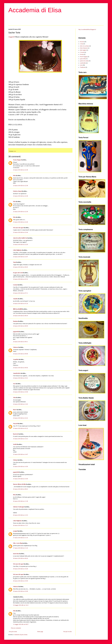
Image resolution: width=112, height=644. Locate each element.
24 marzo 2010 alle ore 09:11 (20, 342)
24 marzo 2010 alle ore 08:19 (20, 316)
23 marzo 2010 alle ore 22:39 (20, 212)
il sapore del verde (18, 273)
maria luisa (16, 554)
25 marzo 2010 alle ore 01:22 (20, 428)
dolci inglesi (83, 50)
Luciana (15, 285)
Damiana (16, 321)
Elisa (14, 176)
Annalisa (15, 299)
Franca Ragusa (17, 160)
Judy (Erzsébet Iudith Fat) (20, 238)
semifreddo (83, 63)
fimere (15, 410)
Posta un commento (16, 628)
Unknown (16, 347)
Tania (15, 262)
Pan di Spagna (84, 57)
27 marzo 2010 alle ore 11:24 (20, 548)
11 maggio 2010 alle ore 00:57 (21, 624)
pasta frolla (83, 59)
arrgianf (15, 531)
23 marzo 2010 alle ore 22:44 (20, 232)
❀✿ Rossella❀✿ (18, 309)
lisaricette (16, 434)
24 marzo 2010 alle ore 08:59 (20, 326)
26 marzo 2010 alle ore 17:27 (20, 525)
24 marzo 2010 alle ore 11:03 (20, 404)
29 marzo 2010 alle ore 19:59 (20, 581)
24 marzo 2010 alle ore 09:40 (20, 354)
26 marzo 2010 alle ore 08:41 (20, 489)
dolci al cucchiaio (85, 46)
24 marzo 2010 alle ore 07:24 (20, 304)
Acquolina (16, 359)
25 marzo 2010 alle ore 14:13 (20, 439)
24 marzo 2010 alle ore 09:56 (20, 368)
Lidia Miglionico (18, 250)
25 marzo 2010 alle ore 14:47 (20, 454)
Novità (82, 54)
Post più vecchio (68, 632)
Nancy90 (15, 424)
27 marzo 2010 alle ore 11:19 (20, 538)
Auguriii (11, 37)
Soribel (15, 444)
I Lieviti (82, 52)
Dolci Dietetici (84, 48)
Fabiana (15, 460)
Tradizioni (83, 67)
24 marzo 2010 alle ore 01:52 (20, 279)
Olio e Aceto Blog (18, 543)
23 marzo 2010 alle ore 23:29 (20, 244)
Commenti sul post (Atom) (21, 635)
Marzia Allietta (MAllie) (20, 484)
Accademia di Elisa (35, 10)
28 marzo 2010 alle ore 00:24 (20, 558)
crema (82, 44)
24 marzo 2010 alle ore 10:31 (20, 378)
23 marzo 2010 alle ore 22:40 (20, 222)
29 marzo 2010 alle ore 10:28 (20, 569)
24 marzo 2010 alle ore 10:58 (20, 392)
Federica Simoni (17, 191)
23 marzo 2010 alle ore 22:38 (20, 170)
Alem (14, 398)
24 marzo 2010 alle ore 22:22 (20, 418)
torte (15, 151)
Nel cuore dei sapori (18, 228)
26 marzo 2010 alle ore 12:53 (20, 515)
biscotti (82, 42)
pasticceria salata (84, 61)
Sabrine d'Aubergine (19, 507)
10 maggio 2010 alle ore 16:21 (21, 605)
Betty (14, 495)
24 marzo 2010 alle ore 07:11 (20, 293)
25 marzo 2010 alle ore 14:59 (20, 466)
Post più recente (13, 632)
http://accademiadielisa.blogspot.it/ (87, 29)
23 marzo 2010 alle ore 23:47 (20, 257)
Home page (40, 632)
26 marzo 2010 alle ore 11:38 (20, 501)
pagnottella (16, 332)
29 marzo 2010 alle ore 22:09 (20, 591)
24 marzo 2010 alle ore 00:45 (20, 267)
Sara (14, 384)
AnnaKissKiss (17, 373)
